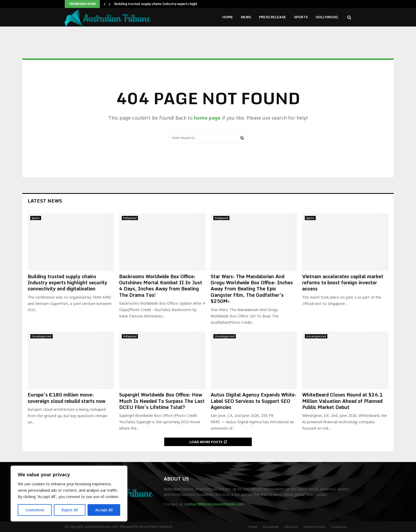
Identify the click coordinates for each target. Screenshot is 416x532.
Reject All (70, 510)
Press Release (272, 17)
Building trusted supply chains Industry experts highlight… (160, 4)
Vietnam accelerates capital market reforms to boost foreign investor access (343, 283)
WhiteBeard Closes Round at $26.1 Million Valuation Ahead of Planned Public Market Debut (342, 401)
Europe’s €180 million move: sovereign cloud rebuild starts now (66, 398)
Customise (35, 510)
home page (207, 118)
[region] (69, 494)
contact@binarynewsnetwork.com (214, 504)
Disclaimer (271, 527)
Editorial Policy (315, 527)
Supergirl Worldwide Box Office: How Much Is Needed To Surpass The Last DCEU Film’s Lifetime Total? (162, 401)
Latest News (45, 201)
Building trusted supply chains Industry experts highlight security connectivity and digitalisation (67, 283)
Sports (301, 17)
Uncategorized (42, 336)
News (246, 17)
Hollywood (327, 17)
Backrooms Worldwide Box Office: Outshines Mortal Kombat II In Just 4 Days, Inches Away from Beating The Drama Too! (161, 286)
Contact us (339, 527)
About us (291, 527)
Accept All (104, 510)
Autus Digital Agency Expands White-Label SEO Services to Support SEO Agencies (254, 401)
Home (228, 17)
